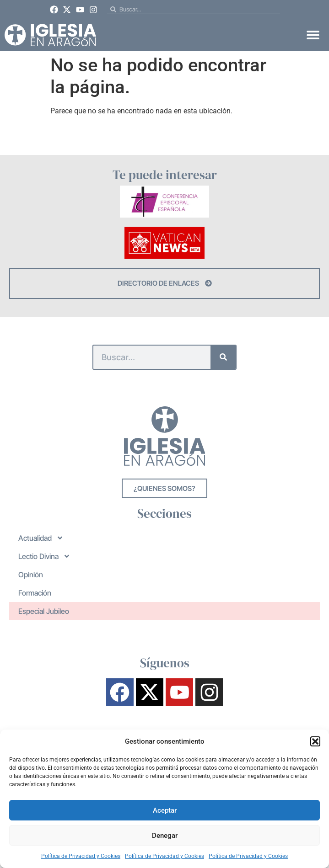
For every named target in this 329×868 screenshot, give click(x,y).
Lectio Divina (44, 556)
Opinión (31, 575)
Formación (35, 593)
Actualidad (41, 538)
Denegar (165, 836)
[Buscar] (223, 357)
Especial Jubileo (44, 611)
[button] (315, 741)
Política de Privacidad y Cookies (81, 856)
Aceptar (165, 810)
